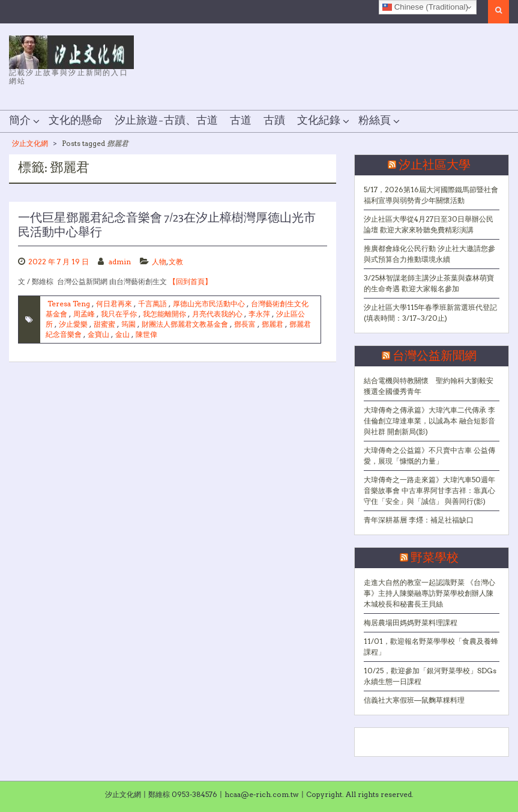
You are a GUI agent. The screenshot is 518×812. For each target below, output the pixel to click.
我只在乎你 (119, 314)
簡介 (20, 121)
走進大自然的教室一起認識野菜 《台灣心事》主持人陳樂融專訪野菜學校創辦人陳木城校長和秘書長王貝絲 (429, 593)
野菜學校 (435, 558)
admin (120, 262)
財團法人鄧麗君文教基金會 (185, 324)
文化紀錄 (319, 121)
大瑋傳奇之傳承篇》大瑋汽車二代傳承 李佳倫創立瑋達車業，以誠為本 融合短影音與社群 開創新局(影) (429, 421)
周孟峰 (84, 314)
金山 (122, 334)
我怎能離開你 (164, 314)
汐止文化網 (30, 143)
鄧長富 (245, 324)
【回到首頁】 (190, 281)
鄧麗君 (273, 324)
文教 (176, 262)
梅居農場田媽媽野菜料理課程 (411, 623)
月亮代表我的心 (217, 314)
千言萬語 (152, 304)
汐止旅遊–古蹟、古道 (166, 121)
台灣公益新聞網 (435, 356)
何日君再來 (114, 304)
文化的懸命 (76, 121)
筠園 (128, 324)
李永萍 (259, 314)
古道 (241, 121)
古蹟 (274, 121)
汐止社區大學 (435, 165)
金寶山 (98, 334)
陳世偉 (146, 334)
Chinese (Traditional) (425, 7)
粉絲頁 (375, 121)
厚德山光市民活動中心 (209, 304)
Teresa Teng (69, 304)
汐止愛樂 (73, 324)
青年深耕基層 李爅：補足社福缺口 (419, 520)
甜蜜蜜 (104, 324)
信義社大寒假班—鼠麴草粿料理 (414, 700)
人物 (159, 262)
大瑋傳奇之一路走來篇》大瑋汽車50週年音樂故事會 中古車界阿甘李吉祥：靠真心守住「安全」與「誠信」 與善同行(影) (429, 490)
